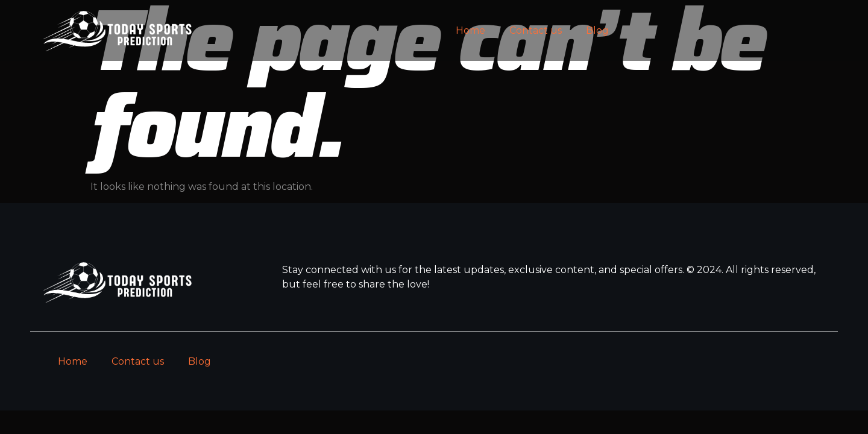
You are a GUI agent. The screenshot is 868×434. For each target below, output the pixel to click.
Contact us (536, 30)
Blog (597, 30)
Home (470, 30)
